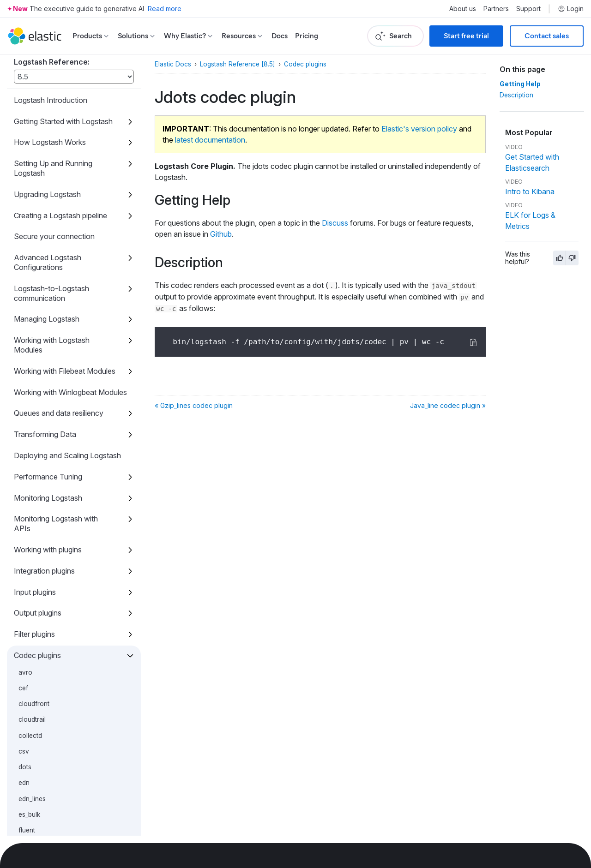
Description (516, 95)
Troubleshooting (41, 718)
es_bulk (29, 422)
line (24, 564)
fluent (27, 438)
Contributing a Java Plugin (57, 761)
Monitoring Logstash (48, 106)
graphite (30, 454)
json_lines (33, 549)
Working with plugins (48, 157)
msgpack (32, 581)
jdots (27, 485)
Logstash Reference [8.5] (238, 64)
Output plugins (38, 221)
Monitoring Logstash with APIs (56, 131)
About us (463, 9)
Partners (496, 9)
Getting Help (520, 84)
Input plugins (35, 200)
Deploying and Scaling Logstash (67, 63)
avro (25, 280)
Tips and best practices (52, 698)
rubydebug (34, 675)
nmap (27, 628)
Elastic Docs (173, 64)
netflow (30, 612)
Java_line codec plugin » (448, 405)
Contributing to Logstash (55, 740)
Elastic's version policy (419, 129)
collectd (30, 343)
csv (24, 359)
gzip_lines (33, 470)
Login (571, 9)
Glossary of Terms (45, 782)
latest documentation (210, 140)
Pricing (307, 36)
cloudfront (34, 311)
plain (25, 644)
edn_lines (32, 407)
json (25, 533)
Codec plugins (37, 263)
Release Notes (38, 824)
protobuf (31, 659)
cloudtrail (32, 327)
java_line (31, 501)
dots (25, 375)
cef (23, 296)
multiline (30, 596)
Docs (280, 36)
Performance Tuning (48, 84)
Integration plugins (44, 179)
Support (528, 9)
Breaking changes (44, 803)
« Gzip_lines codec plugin (194, 405)
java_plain (33, 517)
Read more (165, 9)
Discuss (335, 223)
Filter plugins (34, 242)
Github (221, 234)
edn (24, 390)
